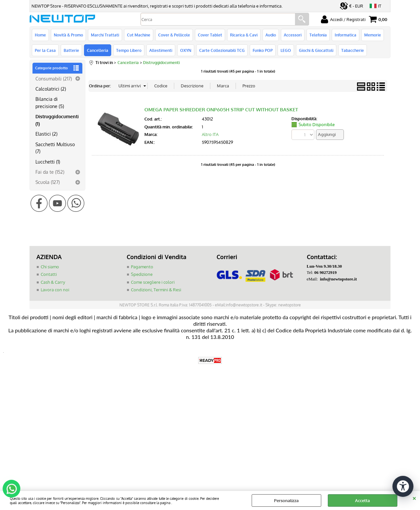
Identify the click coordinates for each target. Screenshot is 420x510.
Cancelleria (98, 50)
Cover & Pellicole (174, 35)
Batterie (71, 50)
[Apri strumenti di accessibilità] (403, 486)
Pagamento (142, 267)
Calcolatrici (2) (51, 89)
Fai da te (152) (50, 172)
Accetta (362, 500)
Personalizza (286, 500)
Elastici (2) (46, 134)
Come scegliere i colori (153, 282)
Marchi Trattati (105, 35)
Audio (271, 35)
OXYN (186, 50)
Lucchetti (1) (48, 162)
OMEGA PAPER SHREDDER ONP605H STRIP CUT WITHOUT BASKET (221, 110)
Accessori (293, 35)
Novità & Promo (68, 35)
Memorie (373, 35)
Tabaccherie (353, 50)
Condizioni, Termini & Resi (156, 290)
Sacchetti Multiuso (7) (55, 148)
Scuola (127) (48, 182)
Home (40, 35)
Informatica (346, 35)
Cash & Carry (53, 282)
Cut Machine (139, 35)
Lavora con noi (55, 290)
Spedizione (142, 274)
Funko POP (263, 50)
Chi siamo (50, 267)
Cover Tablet (210, 35)
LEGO (286, 50)
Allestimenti (161, 50)
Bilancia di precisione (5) (50, 102)
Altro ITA (210, 134)
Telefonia (318, 35)
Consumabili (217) (54, 78)
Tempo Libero (129, 50)
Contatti (49, 274)
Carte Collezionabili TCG (222, 50)
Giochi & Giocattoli (316, 50)
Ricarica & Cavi (244, 35)
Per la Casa (45, 50)
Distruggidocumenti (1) (57, 120)
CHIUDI (414, 498)
